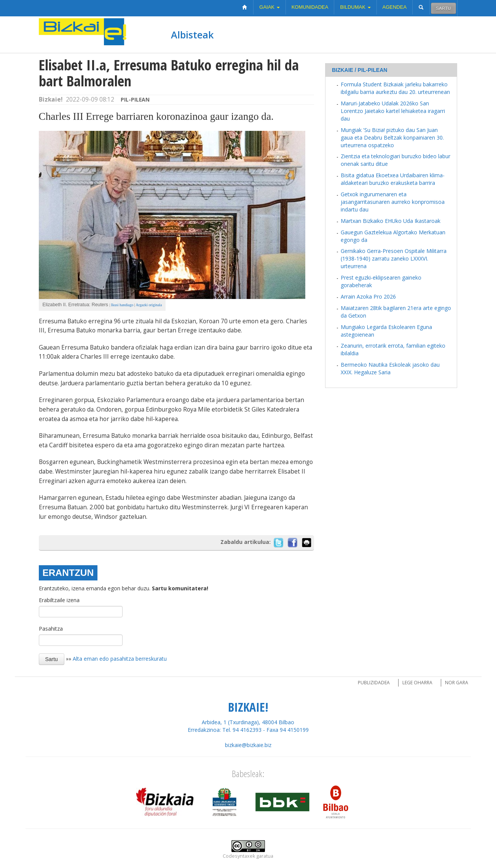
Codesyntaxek (239, 856)
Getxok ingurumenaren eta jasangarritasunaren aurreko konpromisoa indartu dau (393, 202)
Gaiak (269, 7)
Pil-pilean (135, 99)
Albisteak (192, 35)
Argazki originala (149, 305)
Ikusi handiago (122, 305)
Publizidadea (374, 683)
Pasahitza (51, 629)
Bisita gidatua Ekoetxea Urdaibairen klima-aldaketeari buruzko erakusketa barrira (393, 179)
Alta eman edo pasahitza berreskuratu (120, 659)
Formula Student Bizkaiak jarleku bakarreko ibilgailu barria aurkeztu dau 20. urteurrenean (395, 88)
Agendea (395, 7)
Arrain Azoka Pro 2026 (368, 296)
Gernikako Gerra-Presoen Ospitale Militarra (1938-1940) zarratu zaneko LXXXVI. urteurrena (394, 258)
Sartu (443, 8)
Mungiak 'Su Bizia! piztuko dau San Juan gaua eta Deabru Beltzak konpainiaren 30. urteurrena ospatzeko (392, 138)
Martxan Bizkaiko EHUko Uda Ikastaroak (391, 221)
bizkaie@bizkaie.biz (248, 745)
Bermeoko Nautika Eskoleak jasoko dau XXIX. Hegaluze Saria (390, 368)
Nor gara (457, 683)
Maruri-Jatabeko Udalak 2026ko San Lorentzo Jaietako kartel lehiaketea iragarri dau (393, 111)
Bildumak (355, 7)
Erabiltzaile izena (59, 600)
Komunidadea (310, 7)
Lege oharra (417, 683)
